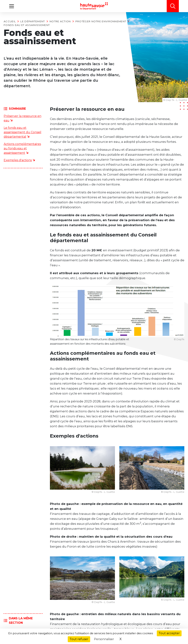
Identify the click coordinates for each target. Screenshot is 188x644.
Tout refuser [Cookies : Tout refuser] (79, 639)
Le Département (33, 21)
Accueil (10, 21)
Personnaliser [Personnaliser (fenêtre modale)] (104, 639)
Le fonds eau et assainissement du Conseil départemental (22, 132)
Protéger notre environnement (101, 21)
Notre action (60, 21)
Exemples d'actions (18, 160)
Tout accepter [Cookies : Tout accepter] (169, 633)
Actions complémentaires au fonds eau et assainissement (22, 148)
